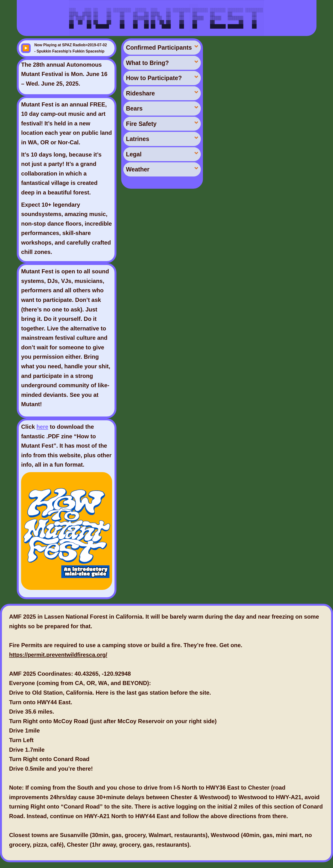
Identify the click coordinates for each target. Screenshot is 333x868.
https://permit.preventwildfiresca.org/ (60, 655)
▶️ (26, 48)
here (43, 427)
